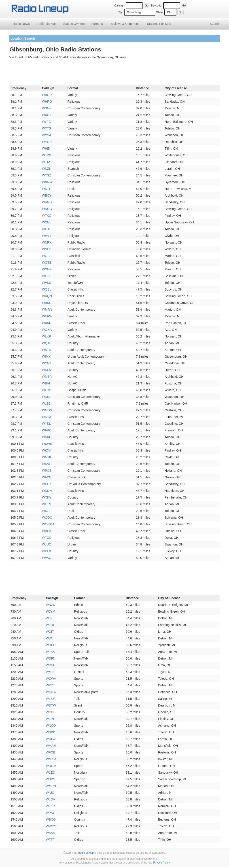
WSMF (47, 108)
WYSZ (47, 175)
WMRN (47, 310)
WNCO (51, 726)
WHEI (46, 149)
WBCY (47, 195)
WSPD (51, 732)
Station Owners (74, 24)
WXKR (47, 323)
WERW (47, 316)
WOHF (47, 276)
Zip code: (157, 6)
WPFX (47, 551)
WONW (51, 692)
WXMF (47, 269)
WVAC (47, 558)
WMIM (47, 417)
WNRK (47, 242)
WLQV (50, 799)
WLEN (47, 504)
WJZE (46, 403)
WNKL (47, 397)
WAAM (51, 833)
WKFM (47, 370)
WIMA (50, 665)
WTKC (47, 216)
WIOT (46, 511)
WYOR (47, 142)
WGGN (47, 410)
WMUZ (51, 672)
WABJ (50, 793)
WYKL (47, 424)
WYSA (47, 135)
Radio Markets (46, 24)
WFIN (50, 719)
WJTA (46, 162)
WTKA (50, 652)
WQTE (47, 343)
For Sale (159, 24)
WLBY (50, 699)
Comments (125, 24)
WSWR (47, 444)
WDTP (47, 189)
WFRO (47, 430)
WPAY (50, 813)
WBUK (47, 531)
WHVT (47, 236)
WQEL (47, 289)
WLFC (47, 122)
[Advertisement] (114, 73)
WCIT (50, 632)
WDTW (51, 705)
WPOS (47, 471)
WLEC (50, 772)
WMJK (47, 457)
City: (120, 12)
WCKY (47, 497)
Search (215, 24)
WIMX (46, 357)
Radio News (21, 24)
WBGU (47, 95)
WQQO (47, 518)
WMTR (47, 377)
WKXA (47, 450)
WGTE (47, 263)
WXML (47, 222)
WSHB (47, 249)
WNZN (47, 169)
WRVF (47, 464)
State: (160, 12)
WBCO (51, 819)
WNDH (47, 491)
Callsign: (120, 6)
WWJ (50, 638)
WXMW (47, 182)
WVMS (47, 202)
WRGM (51, 766)
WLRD (47, 390)
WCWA (51, 679)
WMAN (51, 746)
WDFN (51, 658)
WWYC (51, 826)
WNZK (50, 605)
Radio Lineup (86, 853)
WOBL (50, 712)
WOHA (47, 330)
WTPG (47, 155)
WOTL (47, 229)
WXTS (47, 128)
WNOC (47, 209)
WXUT (47, 115)
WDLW (51, 739)
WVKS (47, 283)
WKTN (47, 350)
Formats (97, 24)
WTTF (50, 840)
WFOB (51, 752)
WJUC (47, 544)
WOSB (47, 256)
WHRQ (47, 102)
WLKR (47, 336)
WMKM (51, 759)
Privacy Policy (161, 863)
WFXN (47, 477)
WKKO (47, 437)
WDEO (51, 645)
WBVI (46, 383)
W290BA (48, 524)
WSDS (51, 779)
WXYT (50, 685)
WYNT (47, 363)
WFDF (50, 625)
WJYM (50, 611)
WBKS (47, 303)
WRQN (47, 296)
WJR (49, 618)
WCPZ (47, 484)
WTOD (47, 538)
